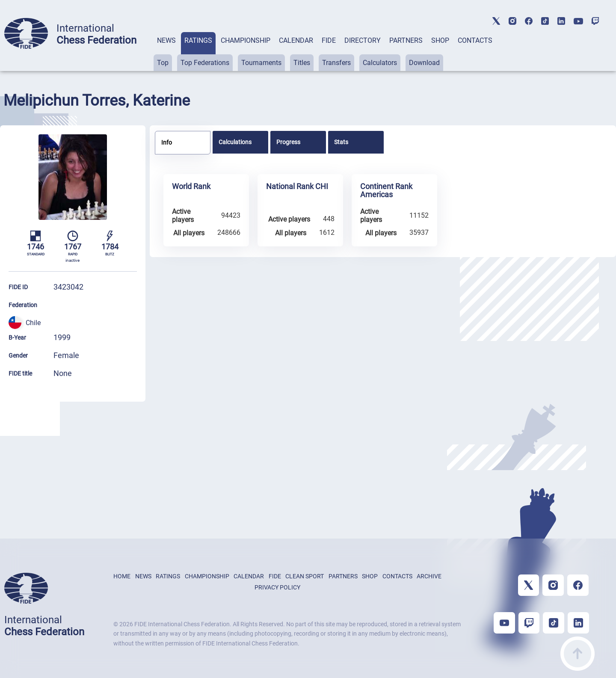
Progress (288, 142)
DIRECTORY (363, 40)
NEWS (166, 40)
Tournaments (261, 63)
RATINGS (198, 40)
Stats (341, 142)
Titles (302, 63)
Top (163, 63)
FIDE (329, 40)
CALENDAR (296, 40)
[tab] (166, 52)
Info (167, 142)
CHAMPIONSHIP (246, 40)
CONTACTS (475, 40)
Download (424, 63)
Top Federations (205, 63)
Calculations (235, 142)
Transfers (336, 63)
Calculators (380, 63)
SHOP (440, 40)
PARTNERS (406, 40)
